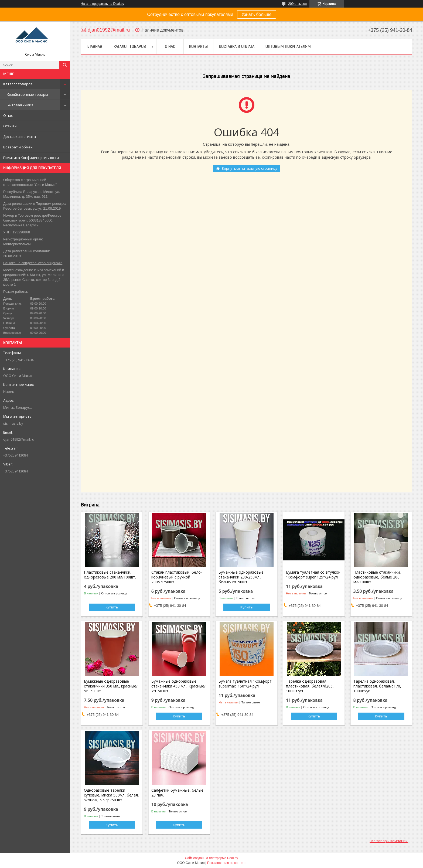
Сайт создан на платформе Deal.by (212, 858)
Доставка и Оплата (237, 46)
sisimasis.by (13, 423)
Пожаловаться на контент (226, 863)
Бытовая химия (20, 105)
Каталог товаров (18, 84)
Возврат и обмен (18, 147)
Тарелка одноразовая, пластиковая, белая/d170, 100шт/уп (377, 686)
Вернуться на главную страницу (250, 168)
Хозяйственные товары (27, 94)
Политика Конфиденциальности (31, 158)
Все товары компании (389, 841)
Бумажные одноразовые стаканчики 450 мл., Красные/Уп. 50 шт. (178, 686)
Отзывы (10, 126)
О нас (8, 115)
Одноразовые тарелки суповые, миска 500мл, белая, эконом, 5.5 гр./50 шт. (111, 795)
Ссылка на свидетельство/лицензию (33, 263)
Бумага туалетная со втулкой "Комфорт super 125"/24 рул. (313, 575)
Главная (94, 46)
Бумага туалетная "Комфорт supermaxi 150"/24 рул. (245, 684)
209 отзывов (297, 4)
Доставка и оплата (20, 137)
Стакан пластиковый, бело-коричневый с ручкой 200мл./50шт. (177, 577)
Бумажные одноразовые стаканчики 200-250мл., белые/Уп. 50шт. (241, 577)
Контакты (198, 46)
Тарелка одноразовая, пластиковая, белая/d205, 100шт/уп (310, 686)
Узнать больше (256, 14)
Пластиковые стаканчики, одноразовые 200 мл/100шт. (110, 575)
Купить (112, 607)
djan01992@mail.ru (19, 439)
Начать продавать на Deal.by (102, 4)
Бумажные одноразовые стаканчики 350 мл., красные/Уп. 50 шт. (111, 686)
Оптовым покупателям (288, 46)
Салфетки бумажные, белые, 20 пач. (178, 793)
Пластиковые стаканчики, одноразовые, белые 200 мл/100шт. (377, 577)
